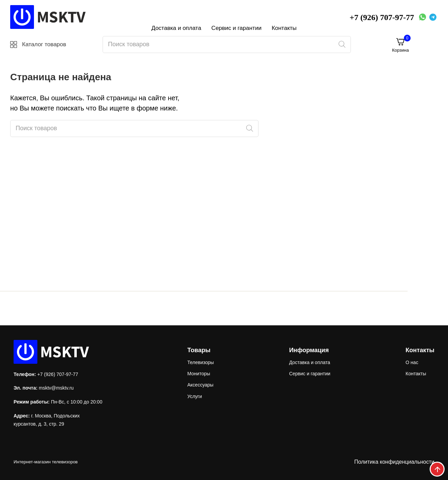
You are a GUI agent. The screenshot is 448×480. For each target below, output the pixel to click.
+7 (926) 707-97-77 (382, 17)
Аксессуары (200, 385)
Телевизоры (200, 362)
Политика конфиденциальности (394, 462)
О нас (412, 362)
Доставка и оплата (176, 28)
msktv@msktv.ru (56, 388)
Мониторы (199, 374)
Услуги (194, 396)
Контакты (284, 28)
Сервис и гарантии (236, 28)
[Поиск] (342, 45)
